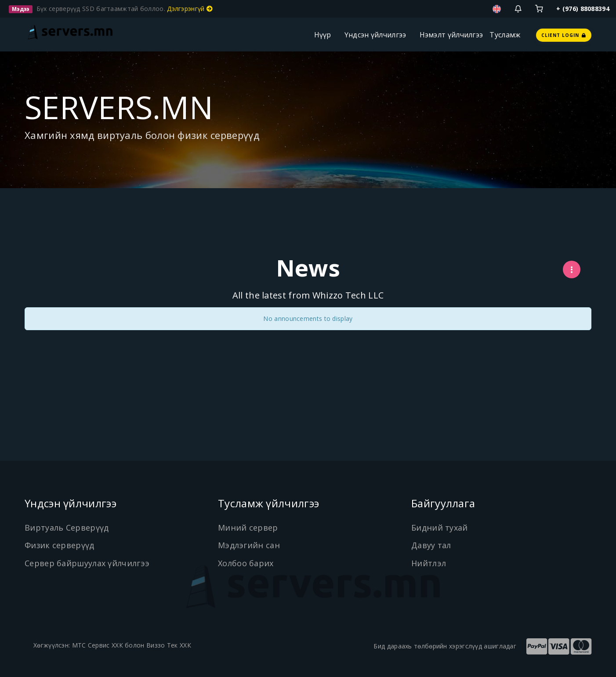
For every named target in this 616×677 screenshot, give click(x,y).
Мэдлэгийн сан (249, 545)
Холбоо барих (246, 563)
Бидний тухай (440, 528)
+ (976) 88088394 (583, 9)
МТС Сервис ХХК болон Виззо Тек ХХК (132, 645)
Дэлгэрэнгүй (190, 9)
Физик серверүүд (60, 545)
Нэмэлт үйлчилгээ (451, 35)
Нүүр (323, 35)
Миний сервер (248, 528)
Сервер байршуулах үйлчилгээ (87, 563)
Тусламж (505, 35)
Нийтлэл (429, 563)
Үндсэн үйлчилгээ (375, 35)
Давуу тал (431, 545)
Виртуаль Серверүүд (67, 528)
